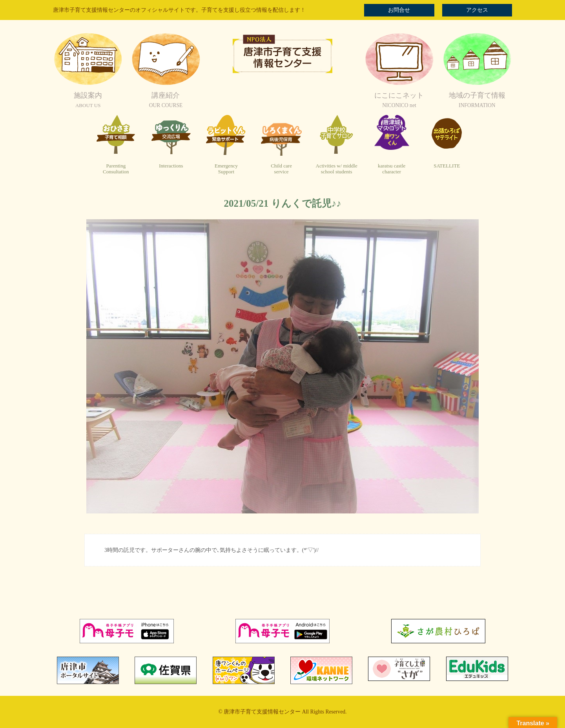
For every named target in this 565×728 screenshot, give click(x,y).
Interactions (171, 166)
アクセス (477, 10)
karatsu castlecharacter (392, 169)
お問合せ (399, 10)
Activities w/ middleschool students (337, 169)
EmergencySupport (226, 169)
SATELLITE (447, 166)
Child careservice (281, 169)
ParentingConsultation (116, 169)
